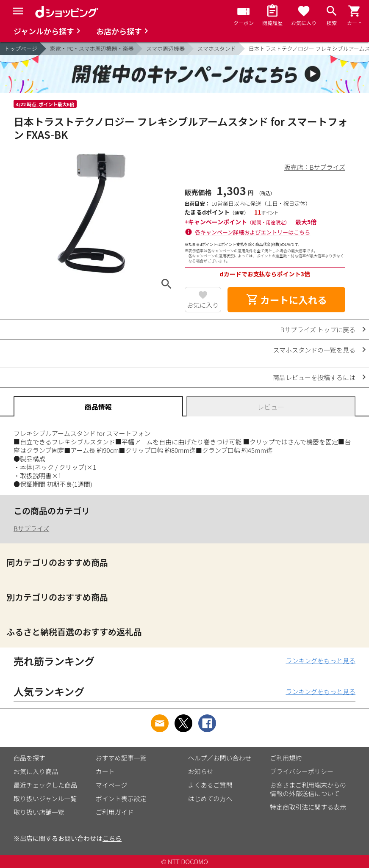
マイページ (112, 785)
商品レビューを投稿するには (314, 377)
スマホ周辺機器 (165, 48)
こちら (112, 838)
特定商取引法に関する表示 (308, 807)
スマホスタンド (217, 48)
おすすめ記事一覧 (121, 758)
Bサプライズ (31, 528)
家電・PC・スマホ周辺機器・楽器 (92, 48)
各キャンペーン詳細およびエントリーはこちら (252, 232)
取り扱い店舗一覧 (39, 812)
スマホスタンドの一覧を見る (314, 350)
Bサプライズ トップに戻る (318, 329)
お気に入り (203, 305)
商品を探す (29, 758)
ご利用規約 (286, 758)
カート (105, 771)
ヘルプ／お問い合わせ (220, 758)
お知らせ (201, 771)
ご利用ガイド (115, 812)
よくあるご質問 (210, 785)
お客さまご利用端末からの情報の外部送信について (308, 789)
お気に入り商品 (36, 771)
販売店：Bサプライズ (315, 167)
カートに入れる (286, 300)
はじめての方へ (210, 798)
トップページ (21, 48)
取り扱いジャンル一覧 (45, 798)
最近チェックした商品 (45, 785)
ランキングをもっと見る (320, 660)
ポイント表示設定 (121, 798)
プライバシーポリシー (302, 771)
